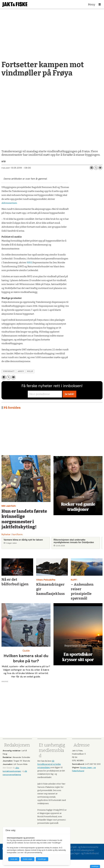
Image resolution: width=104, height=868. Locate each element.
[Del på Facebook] (92, 168)
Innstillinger (95, 866)
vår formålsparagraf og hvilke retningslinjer (49, 764)
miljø (30, 371)
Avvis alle (14, 859)
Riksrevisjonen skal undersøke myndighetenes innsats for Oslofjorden (74, 541)
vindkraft (9, 371)
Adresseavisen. (9, 203)
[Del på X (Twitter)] (96, 168)
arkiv (21, 371)
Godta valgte (27, 859)
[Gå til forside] (15, 4)
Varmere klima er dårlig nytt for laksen (23, 540)
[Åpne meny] (100, 4)
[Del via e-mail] (100, 168)
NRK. (30, 263)
